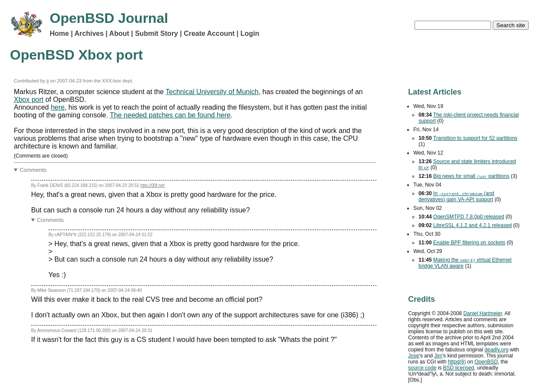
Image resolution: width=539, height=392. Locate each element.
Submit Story (156, 33)
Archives (89, 33)
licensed (459, 368)
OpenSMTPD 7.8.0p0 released (469, 217)
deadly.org (496, 350)
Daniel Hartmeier (483, 313)
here (57, 107)
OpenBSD (486, 362)
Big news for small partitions (471, 176)
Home (59, 33)
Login (250, 33)
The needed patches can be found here (170, 115)
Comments (33, 170)
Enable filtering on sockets (469, 243)
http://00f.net (153, 185)
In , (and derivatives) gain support (456, 196)
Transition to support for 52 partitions (475, 138)
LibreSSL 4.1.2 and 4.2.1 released (472, 225)
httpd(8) (457, 362)
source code (422, 368)
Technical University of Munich (212, 92)
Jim (439, 356)
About (119, 33)
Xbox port (29, 100)
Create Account (209, 33)
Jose (413, 356)
